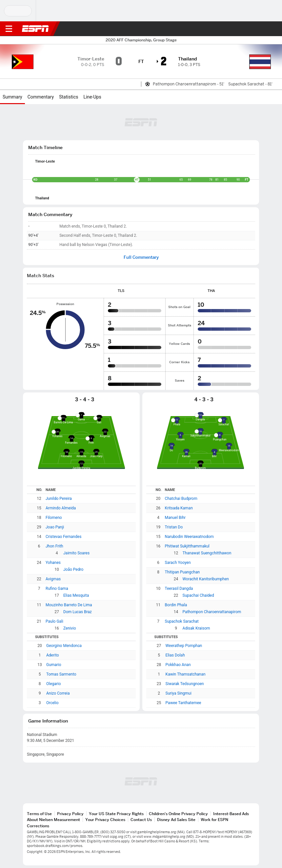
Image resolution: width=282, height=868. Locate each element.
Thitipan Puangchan (182, 572)
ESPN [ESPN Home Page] (35, 29)
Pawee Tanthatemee (183, 703)
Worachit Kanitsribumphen (206, 579)
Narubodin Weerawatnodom (189, 537)
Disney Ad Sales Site (176, 820)
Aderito (53, 655)
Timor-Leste (45, 161)
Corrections (38, 826)
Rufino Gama (57, 589)
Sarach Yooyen (178, 563)
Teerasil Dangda (179, 589)
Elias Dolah (175, 655)
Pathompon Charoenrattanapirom (212, 612)
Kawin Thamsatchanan (186, 674)
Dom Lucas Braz (78, 612)
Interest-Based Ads (231, 814)
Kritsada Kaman (179, 508)
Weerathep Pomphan (184, 646)
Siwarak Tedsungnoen (185, 684)
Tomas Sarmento (61, 674)
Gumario (54, 665)
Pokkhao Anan (178, 665)
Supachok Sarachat (182, 621)
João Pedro (73, 569)
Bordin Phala (176, 605)
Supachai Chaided (198, 595)
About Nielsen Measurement (53, 820)
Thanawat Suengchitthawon (207, 553)
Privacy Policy (70, 814)
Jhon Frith (54, 546)
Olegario (54, 684)
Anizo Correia (58, 693)
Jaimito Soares (76, 553)
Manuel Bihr (175, 518)
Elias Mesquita (76, 595)
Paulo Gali (54, 621)
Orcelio (52, 703)
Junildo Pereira (59, 499)
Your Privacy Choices (105, 820)
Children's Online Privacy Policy (178, 814)
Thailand (42, 198)
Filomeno (54, 518)
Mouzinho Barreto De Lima (69, 605)
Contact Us (141, 820)
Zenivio (70, 628)
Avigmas (53, 579)
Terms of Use (39, 814)
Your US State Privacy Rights (116, 814)
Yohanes (53, 563)
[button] (264, 29)
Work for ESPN (214, 820)
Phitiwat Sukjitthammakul (187, 546)
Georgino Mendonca (64, 646)
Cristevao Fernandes (63, 537)
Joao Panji (55, 527)
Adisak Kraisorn (196, 628)
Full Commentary (141, 257)
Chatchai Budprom (181, 499)
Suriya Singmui (179, 693)
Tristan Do (174, 527)
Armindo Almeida (61, 508)
